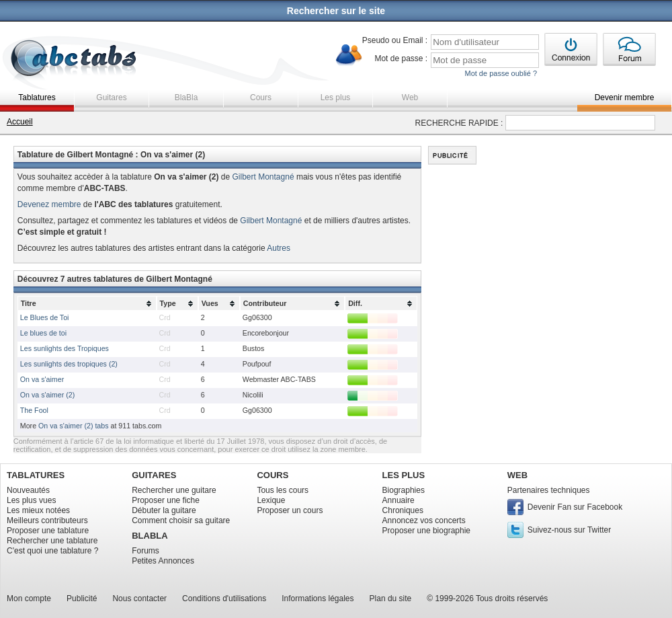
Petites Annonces (163, 561)
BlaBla (186, 98)
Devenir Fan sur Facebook (575, 507)
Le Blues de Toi (45, 317)
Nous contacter (139, 598)
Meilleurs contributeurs (47, 520)
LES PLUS (404, 475)
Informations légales (318, 598)
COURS (272, 475)
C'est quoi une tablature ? (52, 551)
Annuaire (398, 500)
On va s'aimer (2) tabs (74, 426)
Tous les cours (283, 490)
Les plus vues (31, 500)
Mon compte (29, 598)
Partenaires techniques (549, 490)
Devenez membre (49, 204)
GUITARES (154, 475)
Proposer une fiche (166, 500)
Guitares (111, 98)
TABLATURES (36, 475)
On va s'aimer (42, 379)
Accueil (20, 122)
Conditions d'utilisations (224, 598)
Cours (261, 98)
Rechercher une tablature (52, 541)
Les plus (336, 98)
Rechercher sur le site (336, 11)
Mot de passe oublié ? (501, 73)
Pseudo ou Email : (395, 40)
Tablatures (37, 98)
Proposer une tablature (48, 531)
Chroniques (403, 510)
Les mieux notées (38, 510)
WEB (517, 475)
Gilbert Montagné (263, 177)
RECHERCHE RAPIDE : (459, 123)
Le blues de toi (43, 333)
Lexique (271, 500)
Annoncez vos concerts (424, 520)
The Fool (34, 410)
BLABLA (150, 536)
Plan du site (391, 598)
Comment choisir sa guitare (181, 520)
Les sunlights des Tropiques (65, 348)
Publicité (82, 598)
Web (410, 98)
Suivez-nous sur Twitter (570, 530)
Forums (145, 551)
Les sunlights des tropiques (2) (69, 364)
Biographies (404, 490)
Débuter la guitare (164, 510)
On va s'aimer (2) (47, 395)
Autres (279, 248)
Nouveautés (28, 490)
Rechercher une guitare (174, 490)
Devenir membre (625, 98)
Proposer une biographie (426, 531)
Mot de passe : (401, 59)
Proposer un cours (290, 510)
